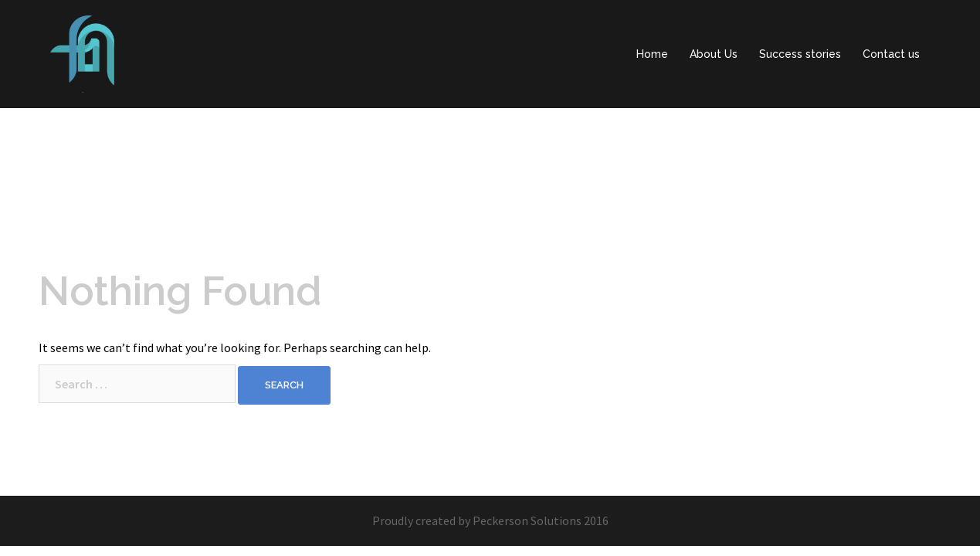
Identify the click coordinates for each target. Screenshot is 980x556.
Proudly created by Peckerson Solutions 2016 (490, 520)
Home (652, 54)
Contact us (891, 54)
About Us (714, 54)
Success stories (800, 54)
